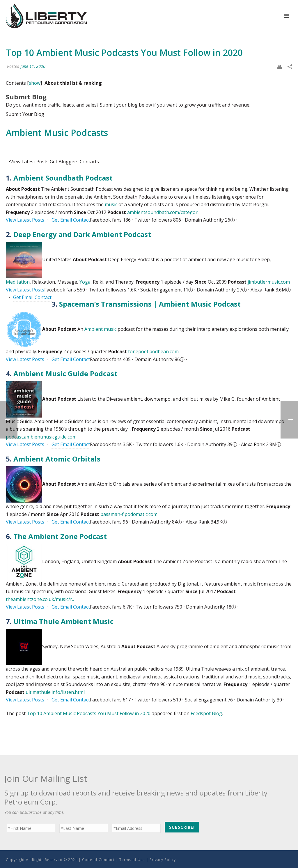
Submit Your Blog (25, 114)
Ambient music (100, 329)
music (111, 204)
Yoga (85, 282)
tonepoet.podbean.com (153, 351)
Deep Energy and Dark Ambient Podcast (82, 234)
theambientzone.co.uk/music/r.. (40, 599)
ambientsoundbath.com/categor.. (163, 212)
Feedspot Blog (206, 713)
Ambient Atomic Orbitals (57, 459)
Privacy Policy (163, 860)
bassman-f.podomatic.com (129, 514)
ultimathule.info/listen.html (55, 692)
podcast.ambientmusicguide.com (41, 437)
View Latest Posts (25, 220)
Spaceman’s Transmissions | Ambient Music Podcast (150, 304)
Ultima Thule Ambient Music (63, 621)
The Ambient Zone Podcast (60, 536)
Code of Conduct (98, 860)
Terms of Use (132, 860)
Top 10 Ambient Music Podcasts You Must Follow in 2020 (89, 713)
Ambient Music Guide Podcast (65, 373)
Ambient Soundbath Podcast (63, 178)
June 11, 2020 (33, 66)
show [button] (35, 83)
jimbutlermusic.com (269, 282)
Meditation (18, 282)
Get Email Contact (71, 220)
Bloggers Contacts (74, 162)
